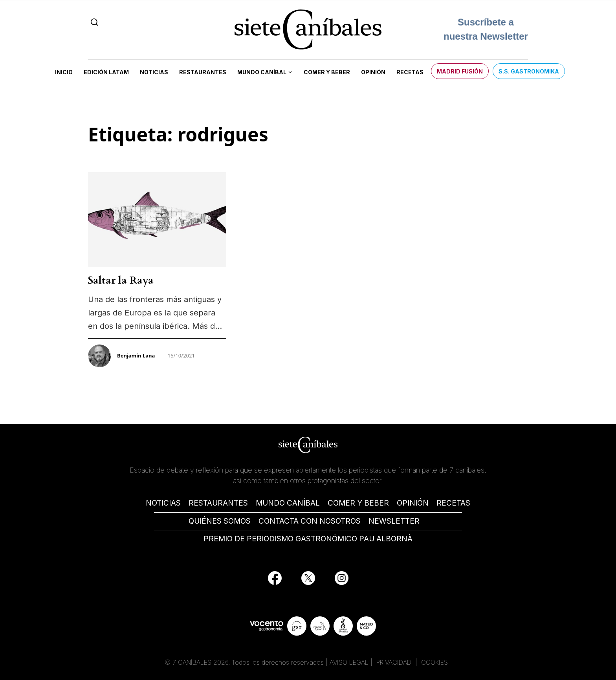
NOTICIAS (163, 503)
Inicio (64, 72)
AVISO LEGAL (349, 662)
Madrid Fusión (460, 71)
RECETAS (453, 503)
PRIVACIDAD (395, 662)
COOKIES (434, 662)
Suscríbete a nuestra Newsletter (486, 29)
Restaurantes (203, 72)
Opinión (373, 72)
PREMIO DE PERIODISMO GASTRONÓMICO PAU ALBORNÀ (308, 539)
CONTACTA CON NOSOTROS (310, 521)
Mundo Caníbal (262, 72)
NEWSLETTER (394, 521)
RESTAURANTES (218, 503)
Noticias (154, 72)
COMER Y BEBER (358, 503)
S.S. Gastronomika (529, 71)
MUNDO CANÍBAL (288, 503)
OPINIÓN (413, 503)
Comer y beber (327, 72)
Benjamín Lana (136, 356)
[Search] (94, 22)
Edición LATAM (106, 72)
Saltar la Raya (121, 280)
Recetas (410, 72)
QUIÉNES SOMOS (220, 521)
